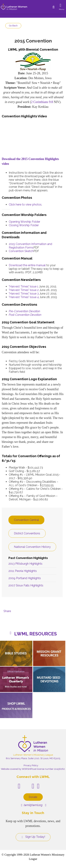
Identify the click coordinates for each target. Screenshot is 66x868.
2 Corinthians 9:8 (42, 102)
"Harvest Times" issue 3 (24, 294)
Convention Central (26, 520)
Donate (33, 797)
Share (7, 611)
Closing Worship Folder (24, 225)
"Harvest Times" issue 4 (24, 297)
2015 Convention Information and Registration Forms (30, 246)
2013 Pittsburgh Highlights (25, 564)
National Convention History (32, 547)
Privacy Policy (31, 765)
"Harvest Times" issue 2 (24, 290)
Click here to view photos (25, 205)
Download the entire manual (27, 265)
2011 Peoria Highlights (23, 571)
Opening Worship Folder (24, 222)
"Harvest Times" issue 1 (24, 286)
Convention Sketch (21, 251)
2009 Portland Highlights (25, 578)
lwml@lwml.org (32, 805)
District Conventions (27, 533)
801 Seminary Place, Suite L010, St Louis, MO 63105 (33, 758)
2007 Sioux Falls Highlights (26, 585)
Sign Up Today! (33, 837)
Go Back (13, 26)
